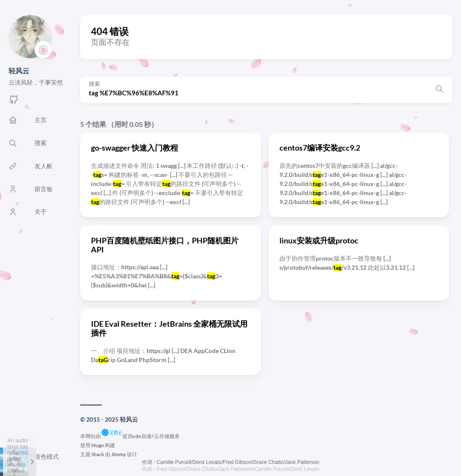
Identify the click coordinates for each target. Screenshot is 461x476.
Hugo (98, 445)
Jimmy (119, 454)
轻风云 (19, 71)
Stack (98, 454)
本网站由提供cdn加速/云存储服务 (130, 436)
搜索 (94, 84)
